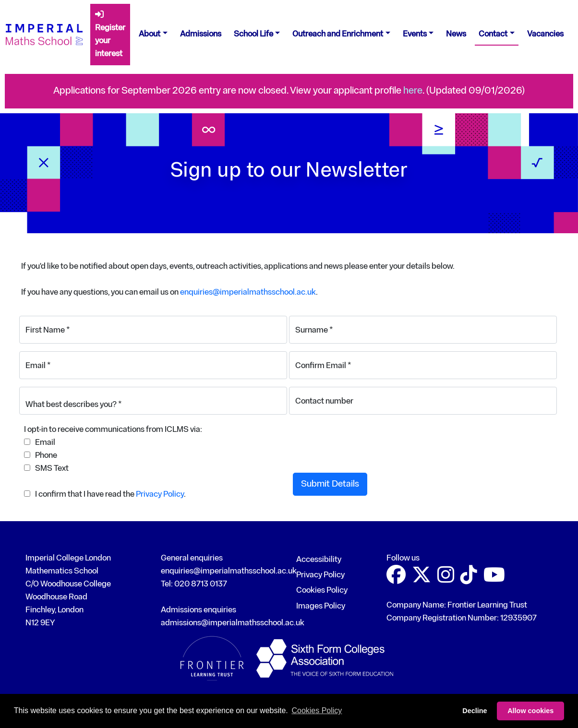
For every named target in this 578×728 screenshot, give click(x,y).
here (413, 91)
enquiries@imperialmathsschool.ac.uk (248, 292)
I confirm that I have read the (85, 495)
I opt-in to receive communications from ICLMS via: (113, 430)
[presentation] (366, 437)
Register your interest (110, 34)
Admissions (201, 34)
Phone (46, 456)
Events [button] (415, 34)
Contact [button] (493, 34)
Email (45, 443)
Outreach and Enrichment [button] (338, 34)
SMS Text (52, 469)
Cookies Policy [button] (317, 710)
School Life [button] (253, 34)
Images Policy (321, 606)
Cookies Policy (322, 591)
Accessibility (319, 560)
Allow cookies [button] (530, 711)
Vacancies (545, 34)
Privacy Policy (160, 495)
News (456, 34)
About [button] (150, 34)
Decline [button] (475, 711)
